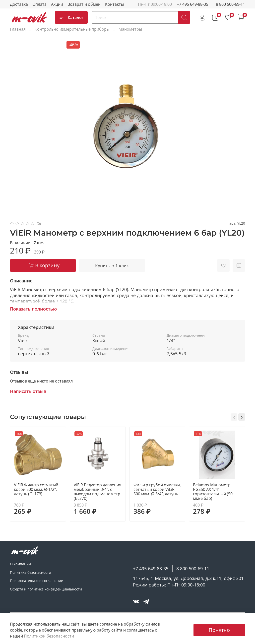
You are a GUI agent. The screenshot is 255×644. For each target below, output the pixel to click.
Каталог (71, 17)
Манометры (130, 29)
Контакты (114, 4)
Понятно (219, 630)
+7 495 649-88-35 (192, 4)
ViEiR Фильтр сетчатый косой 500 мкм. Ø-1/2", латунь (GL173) (36, 489)
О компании (20, 564)
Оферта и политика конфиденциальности (46, 589)
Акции (57, 4)
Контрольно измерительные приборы (72, 29)
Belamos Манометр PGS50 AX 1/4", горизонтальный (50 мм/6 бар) (213, 492)
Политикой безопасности (49, 636)
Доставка (19, 4)
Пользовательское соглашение (36, 581)
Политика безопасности (31, 572)
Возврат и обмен (84, 4)
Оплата (39, 4)
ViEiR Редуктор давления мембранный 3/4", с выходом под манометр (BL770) (97, 492)
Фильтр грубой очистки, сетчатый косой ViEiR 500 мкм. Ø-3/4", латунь (157, 489)
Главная (18, 29)
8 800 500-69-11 (230, 4)
